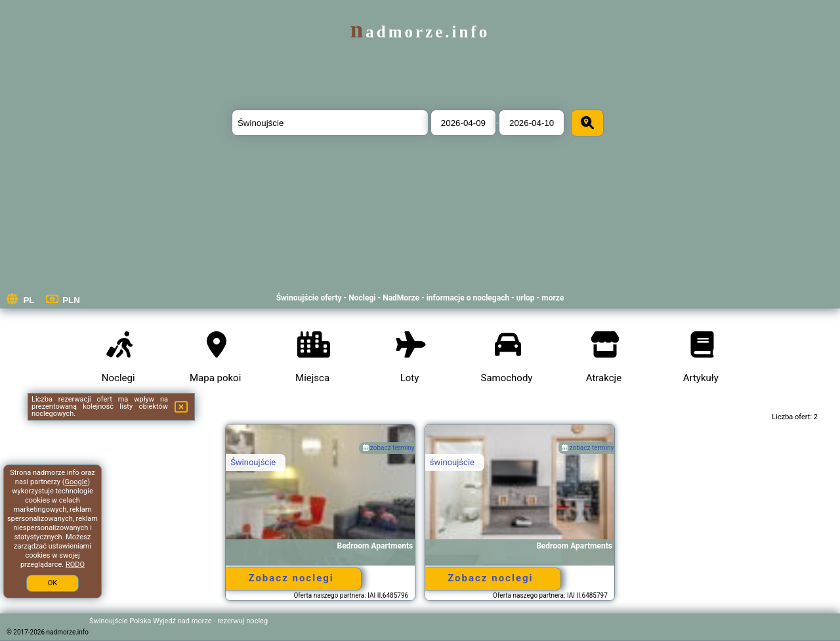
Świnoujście (253, 462)
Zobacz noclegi (291, 578)
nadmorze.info (420, 32)
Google (76, 482)
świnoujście (452, 462)
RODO (75, 565)
